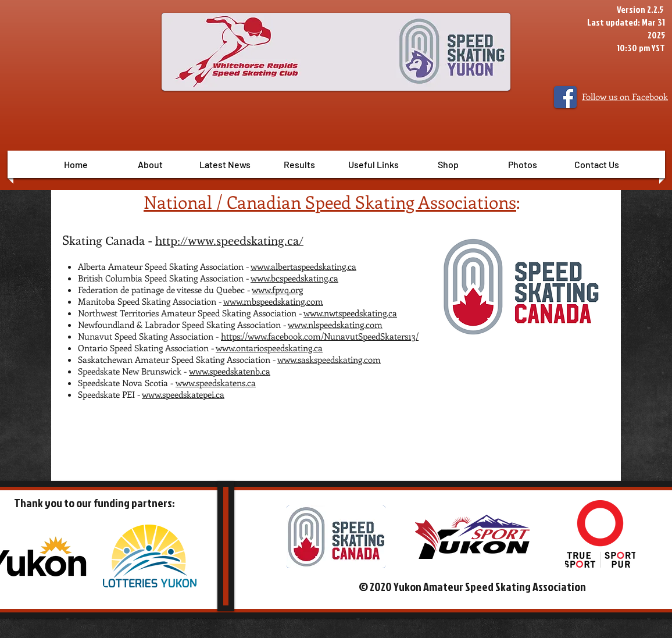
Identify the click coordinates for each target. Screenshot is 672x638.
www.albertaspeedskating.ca (303, 266)
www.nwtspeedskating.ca (350, 313)
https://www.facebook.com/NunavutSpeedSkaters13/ (320, 336)
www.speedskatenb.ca (230, 371)
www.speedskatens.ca (216, 383)
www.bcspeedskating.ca (294, 278)
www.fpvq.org (277, 290)
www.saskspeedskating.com (329, 359)
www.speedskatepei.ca (183, 394)
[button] (299, 164)
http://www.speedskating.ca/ (229, 241)
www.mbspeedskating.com (273, 301)
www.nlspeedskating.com (335, 325)
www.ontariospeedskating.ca (269, 348)
